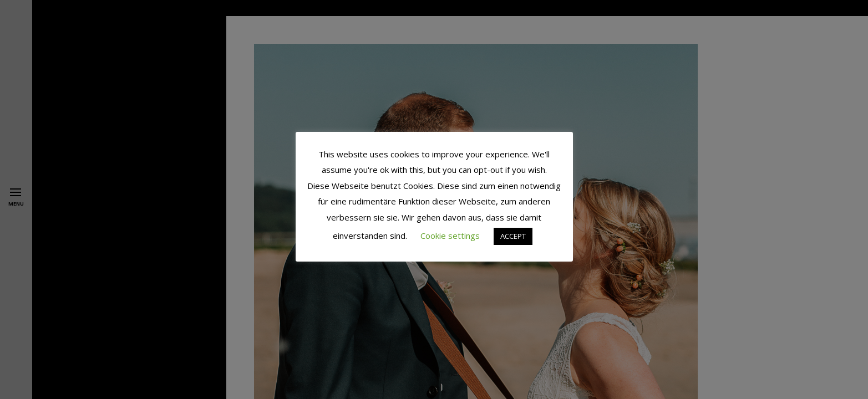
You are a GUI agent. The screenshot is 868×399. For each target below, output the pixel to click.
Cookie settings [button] (450, 236)
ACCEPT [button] (513, 236)
